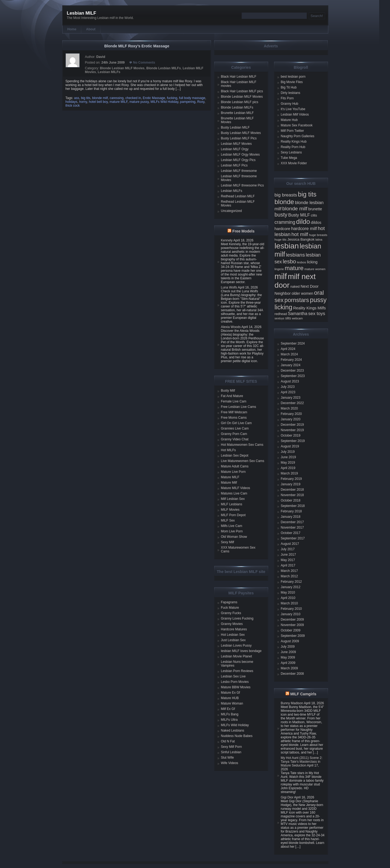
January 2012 (291, 587)
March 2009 (289, 668)
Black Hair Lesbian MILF (239, 77)
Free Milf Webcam (234, 412)
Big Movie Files (292, 82)
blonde (284, 202)
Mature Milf (229, 483)
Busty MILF (299, 215)
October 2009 (291, 630)
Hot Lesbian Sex (233, 635)
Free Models (243, 231)
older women (303, 293)
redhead (281, 314)
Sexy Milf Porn (231, 747)
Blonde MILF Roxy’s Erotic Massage (137, 46)
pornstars (297, 300)
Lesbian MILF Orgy (235, 149)
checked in (133, 98)
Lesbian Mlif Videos (295, 114)
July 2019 (288, 452)
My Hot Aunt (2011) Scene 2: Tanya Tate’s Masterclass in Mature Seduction (302, 762)
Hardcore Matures (234, 629)
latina (319, 240)
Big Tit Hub (289, 87)
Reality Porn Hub (293, 147)
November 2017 (292, 528)
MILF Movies (230, 510)
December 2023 (292, 371)
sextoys (279, 318)
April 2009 (288, 663)
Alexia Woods (231, 327)
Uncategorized (231, 211)
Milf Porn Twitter (292, 131)
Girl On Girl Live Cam (236, 423)
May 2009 (288, 657)
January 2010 (291, 614)
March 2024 (289, 354)
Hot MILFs (228, 450)
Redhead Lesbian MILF (238, 196)
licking (312, 262)
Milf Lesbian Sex (233, 499)
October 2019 (291, 435)
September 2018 (293, 506)
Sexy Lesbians (291, 152)
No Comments (144, 63)
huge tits (281, 239)
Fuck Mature (230, 608)
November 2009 (292, 625)
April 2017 (288, 565)
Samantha (298, 314)
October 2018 (291, 500)
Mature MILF (230, 477)
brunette (315, 209)
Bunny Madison (292, 703)
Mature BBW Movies (236, 687)
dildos (316, 222)
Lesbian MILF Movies (236, 144)
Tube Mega (289, 158)
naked (295, 287)
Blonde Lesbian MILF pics (240, 102)
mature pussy (139, 102)
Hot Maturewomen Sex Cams (242, 445)
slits (288, 318)
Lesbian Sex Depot (235, 456)
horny (83, 102)
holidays (71, 102)
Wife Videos (230, 763)
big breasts (286, 195)
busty (281, 215)
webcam (297, 318)
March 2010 (289, 603)
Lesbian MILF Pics (234, 165)
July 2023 (288, 387)
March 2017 (289, 571)
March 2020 (289, 408)
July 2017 (288, 549)
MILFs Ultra (229, 720)
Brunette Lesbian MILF (237, 113)
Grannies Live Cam (235, 428)
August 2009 (290, 641)
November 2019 (292, 430)
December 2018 (292, 490)
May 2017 (288, 560)
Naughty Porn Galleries (298, 136)
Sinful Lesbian (231, 752)
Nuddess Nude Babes (237, 736)
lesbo (289, 261)
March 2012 (289, 576)
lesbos (301, 262)
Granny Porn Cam (234, 434)
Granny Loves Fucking (237, 618)
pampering (188, 102)
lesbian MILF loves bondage (241, 651)
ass (77, 98)
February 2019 (291, 479)
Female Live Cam (234, 401)
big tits (86, 98)
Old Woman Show (234, 537)
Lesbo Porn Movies (235, 682)
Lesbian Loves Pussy (236, 646)
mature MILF (119, 102)
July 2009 (288, 647)
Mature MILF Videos (236, 488)
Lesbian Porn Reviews (237, 671)
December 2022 (292, 403)
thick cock (73, 106)
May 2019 (288, 463)
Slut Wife (227, 758)
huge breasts (318, 235)
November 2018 (292, 495)
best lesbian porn (293, 77)
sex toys (317, 314)
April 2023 (288, 392)
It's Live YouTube (293, 109)
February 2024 (291, 360)
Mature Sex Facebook (297, 125)
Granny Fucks (231, 613)
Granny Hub (290, 104)
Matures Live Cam (234, 493)
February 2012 (291, 582)
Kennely (227, 240)
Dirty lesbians (291, 93)
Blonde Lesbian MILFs (163, 68)
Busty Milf (228, 391)
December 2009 (292, 620)
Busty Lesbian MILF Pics (239, 138)
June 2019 (288, 457)
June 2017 (288, 555)
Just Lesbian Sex (233, 640)
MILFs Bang (230, 714)
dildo (303, 222)
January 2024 (291, 365)
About (91, 29)
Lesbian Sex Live (233, 676)
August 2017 (290, 544)
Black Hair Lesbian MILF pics (242, 91)
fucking (172, 98)
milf (281, 276)
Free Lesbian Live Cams (239, 407)
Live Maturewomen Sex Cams (243, 461)
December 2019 (292, 425)
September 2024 (293, 343)
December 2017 (292, 522)
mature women (315, 269)
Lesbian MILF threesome (239, 171)
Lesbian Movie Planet (237, 656)
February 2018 (291, 511)
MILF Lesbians (232, 504)
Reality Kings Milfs (309, 308)
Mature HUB (230, 698)
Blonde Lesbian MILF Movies (122, 68)
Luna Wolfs (229, 287)
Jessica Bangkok (301, 239)
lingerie (279, 269)
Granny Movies (232, 624)
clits (314, 215)
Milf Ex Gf (228, 709)
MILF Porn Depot (233, 515)
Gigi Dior (287, 797)
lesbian (287, 246)
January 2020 (291, 419)
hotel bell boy (98, 102)
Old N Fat (228, 741)
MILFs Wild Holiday (164, 102)
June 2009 (288, 652)
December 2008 (292, 674)
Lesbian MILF (82, 13)
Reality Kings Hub (294, 142)
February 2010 (291, 609)
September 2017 (293, 538)
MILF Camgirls (303, 694)
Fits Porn (287, 98)
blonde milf (100, 98)
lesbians (295, 255)
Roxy (201, 102)
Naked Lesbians (233, 731)
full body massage (192, 98)
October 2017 (291, 533)
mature (294, 268)
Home (72, 29)
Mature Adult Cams (235, 466)
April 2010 (288, 598)
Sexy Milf (228, 542)
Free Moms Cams (234, 418)
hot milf (300, 234)
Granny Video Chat (235, 439)
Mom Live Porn (232, 531)
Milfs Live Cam (232, 526)
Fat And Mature (232, 396)
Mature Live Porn (233, 472)
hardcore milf (304, 228)
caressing (117, 98)
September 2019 (293, 441)
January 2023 (291, 398)
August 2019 (290, 446)
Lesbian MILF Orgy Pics (238, 160)
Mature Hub (289, 120)
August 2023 (290, 381)
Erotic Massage (154, 98)
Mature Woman (232, 703)
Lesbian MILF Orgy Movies (240, 155)
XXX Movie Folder (294, 163)
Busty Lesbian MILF (235, 127)
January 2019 (291, 484)
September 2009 (293, 636)
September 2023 (293, 376)
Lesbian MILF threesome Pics (243, 185)
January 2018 (291, 517)
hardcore (282, 229)
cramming (285, 222)
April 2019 (288, 468)
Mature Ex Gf (231, 693)
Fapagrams (229, 602)
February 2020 (291, 414)
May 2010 (288, 592)
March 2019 (289, 473)
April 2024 (288, 349)
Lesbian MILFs (109, 72)
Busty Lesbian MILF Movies (241, 133)
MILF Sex (228, 520)
